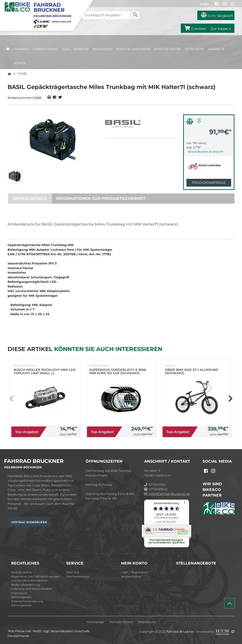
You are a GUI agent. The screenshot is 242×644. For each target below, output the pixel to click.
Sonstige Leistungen (133, 49)
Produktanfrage (209, 183)
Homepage (95, 622)
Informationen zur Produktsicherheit (101, 199)
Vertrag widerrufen (29, 522)
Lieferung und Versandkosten (32, 589)
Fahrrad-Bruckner (181, 631)
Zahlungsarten (22, 605)
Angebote (216, 49)
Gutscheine (194, 49)
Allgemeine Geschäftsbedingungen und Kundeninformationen (36, 579)
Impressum (19, 593)
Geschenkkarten (78, 577)
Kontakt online (21, 572)
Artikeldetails (30, 199)
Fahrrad (21, 49)
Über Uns (73, 572)
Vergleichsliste (131, 577)
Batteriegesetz (21, 597)
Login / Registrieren (135, 572)
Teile (66, 49)
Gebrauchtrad (45, 49)
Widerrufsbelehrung (25, 585)
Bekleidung (102, 49)
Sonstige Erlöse (168, 49)
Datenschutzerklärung (27, 601)
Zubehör (81, 49)
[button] (230, 399)
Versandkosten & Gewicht (205, 152)
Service (20, 63)
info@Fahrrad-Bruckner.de (167, 494)
